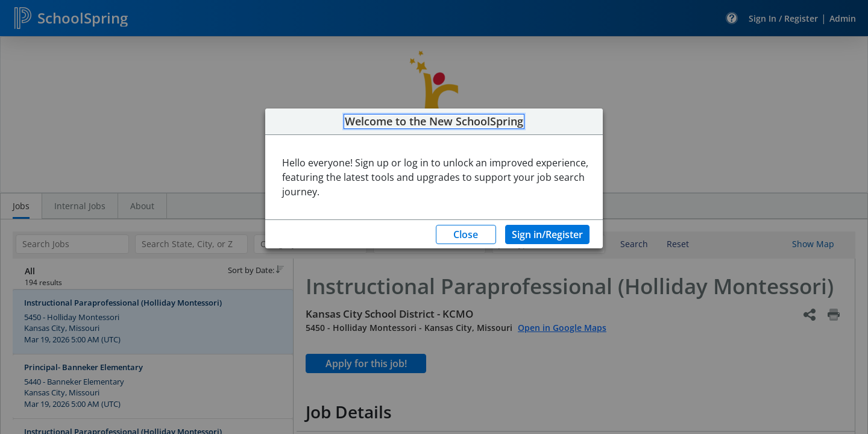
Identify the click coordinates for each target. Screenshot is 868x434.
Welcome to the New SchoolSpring (434, 122)
